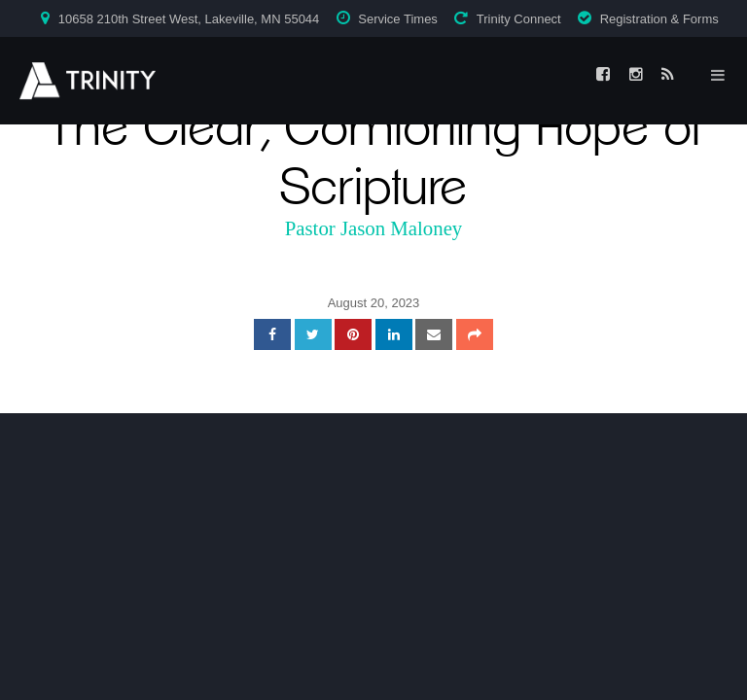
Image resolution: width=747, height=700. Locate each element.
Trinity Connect (519, 19)
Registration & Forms (659, 19)
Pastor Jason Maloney (374, 228)
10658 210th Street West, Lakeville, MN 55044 (189, 19)
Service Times (398, 19)
